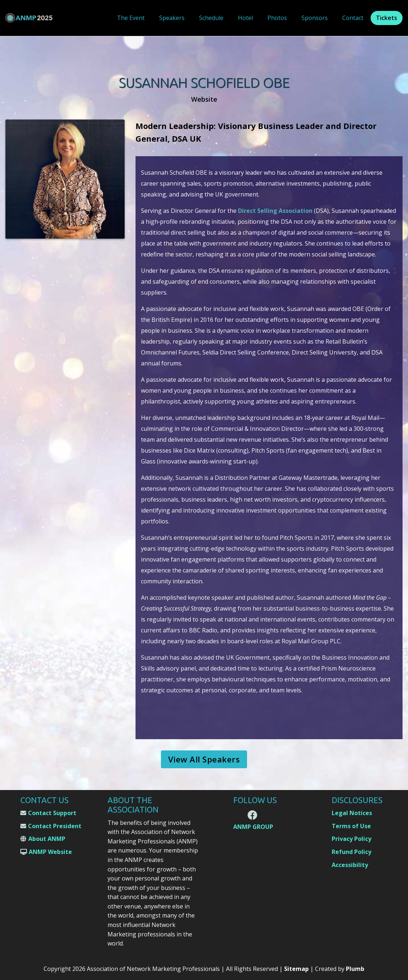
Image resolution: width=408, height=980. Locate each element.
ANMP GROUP (253, 827)
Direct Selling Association (275, 211)
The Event (131, 18)
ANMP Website (50, 852)
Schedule (211, 18)
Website (204, 99)
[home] (29, 18)
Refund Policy (352, 852)
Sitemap (296, 969)
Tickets (387, 18)
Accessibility (350, 865)
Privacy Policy (352, 839)
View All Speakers (204, 759)
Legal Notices (352, 813)
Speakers (172, 18)
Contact (353, 18)
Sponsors (315, 18)
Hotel (245, 18)
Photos (277, 18)
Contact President (55, 826)
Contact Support (52, 813)
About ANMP (47, 839)
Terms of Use (351, 826)
